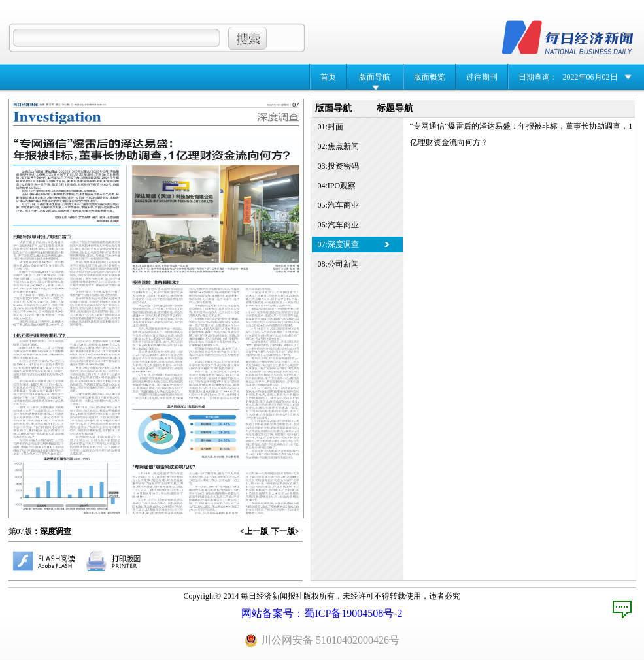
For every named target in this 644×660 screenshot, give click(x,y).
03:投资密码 (338, 166)
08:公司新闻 (338, 264)
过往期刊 (482, 77)
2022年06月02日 (590, 77)
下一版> (285, 531)
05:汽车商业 (338, 205)
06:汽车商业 (338, 225)
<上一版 (254, 531)
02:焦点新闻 (338, 146)
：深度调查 (52, 531)
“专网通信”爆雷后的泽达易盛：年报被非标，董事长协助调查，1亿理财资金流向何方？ (521, 134)
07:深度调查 (338, 244)
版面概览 (430, 77)
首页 (328, 77)
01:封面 (330, 127)
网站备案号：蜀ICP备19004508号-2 (322, 613)
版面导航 (375, 77)
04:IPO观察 (337, 186)
